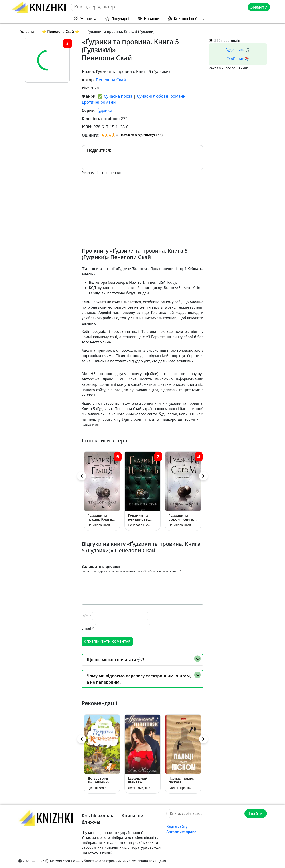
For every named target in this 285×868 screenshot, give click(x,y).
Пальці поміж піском (181, 780)
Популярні (120, 19)
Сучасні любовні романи (161, 96)
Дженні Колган (98, 788)
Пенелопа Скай (111, 80)
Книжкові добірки (189, 19)
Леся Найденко (139, 788)
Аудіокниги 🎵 (238, 50)
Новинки (152, 19)
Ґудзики (104, 110)
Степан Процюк (180, 788)
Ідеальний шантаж (138, 780)
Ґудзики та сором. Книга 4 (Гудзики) (182, 517)
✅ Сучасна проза (115, 96)
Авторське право (181, 832)
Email (88, 628)
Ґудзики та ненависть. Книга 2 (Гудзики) (138, 517)
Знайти (259, 7)
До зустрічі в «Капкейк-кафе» (98, 780)
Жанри (86, 19)
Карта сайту (177, 826)
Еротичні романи (99, 102)
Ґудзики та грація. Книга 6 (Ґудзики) (101, 517)
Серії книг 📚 (238, 59)
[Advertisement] (142, 206)
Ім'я (87, 616)
